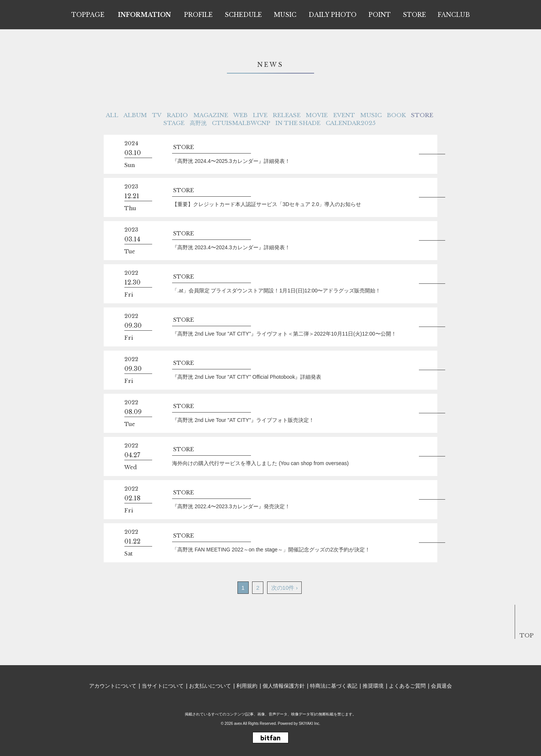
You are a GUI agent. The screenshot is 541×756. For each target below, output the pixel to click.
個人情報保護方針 (284, 686)
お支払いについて (210, 686)
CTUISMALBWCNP (241, 123)
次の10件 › (285, 588)
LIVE (260, 115)
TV (157, 115)
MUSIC (371, 115)
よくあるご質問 (407, 686)
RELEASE (287, 115)
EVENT (344, 115)
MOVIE (317, 115)
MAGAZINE (211, 115)
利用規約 (247, 686)
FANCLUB (454, 15)
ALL (112, 115)
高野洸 (198, 123)
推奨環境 (373, 686)
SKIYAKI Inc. (309, 724)
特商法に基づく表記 (334, 686)
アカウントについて (113, 686)
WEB (240, 115)
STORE (422, 115)
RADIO (177, 115)
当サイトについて (163, 686)
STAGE (174, 123)
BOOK (396, 115)
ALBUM (135, 115)
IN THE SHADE (298, 123)
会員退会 (441, 686)
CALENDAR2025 (351, 123)
